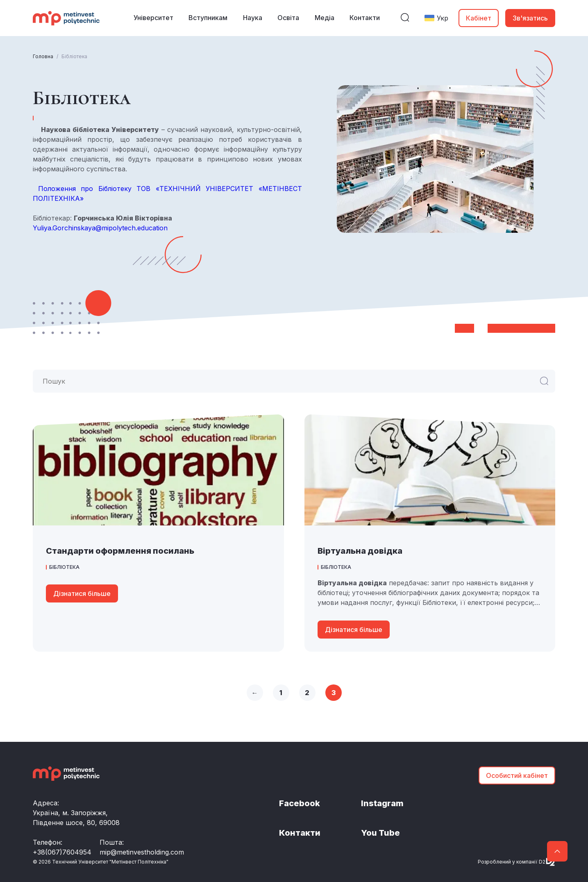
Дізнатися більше (82, 593)
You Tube (380, 833)
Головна (43, 56)
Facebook (300, 804)
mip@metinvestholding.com (142, 852)
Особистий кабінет (517, 775)
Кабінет (479, 18)
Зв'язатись (530, 18)
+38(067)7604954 (62, 852)
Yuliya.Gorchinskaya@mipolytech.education (100, 228)
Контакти (300, 833)
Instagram (382, 804)
